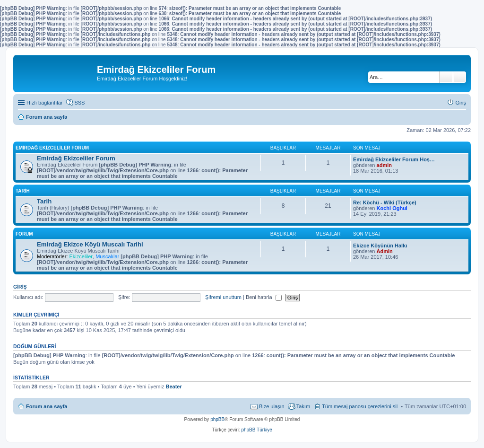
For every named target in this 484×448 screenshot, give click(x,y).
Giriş (20, 287)
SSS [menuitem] (79, 103)
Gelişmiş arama (460, 77)
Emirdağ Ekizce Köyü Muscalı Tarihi (90, 244)
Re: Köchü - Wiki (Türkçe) (385, 202)
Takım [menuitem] (303, 406)
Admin (385, 251)
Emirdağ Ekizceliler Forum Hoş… (394, 159)
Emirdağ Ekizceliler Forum (52, 148)
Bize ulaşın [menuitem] (272, 406)
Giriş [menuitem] (461, 103)
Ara (446, 77)
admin (384, 165)
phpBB (217, 419)
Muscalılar (107, 256)
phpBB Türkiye (256, 430)
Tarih (23, 191)
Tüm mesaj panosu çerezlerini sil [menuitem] (360, 406)
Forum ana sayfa (47, 406)
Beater (173, 387)
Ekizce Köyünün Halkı (380, 246)
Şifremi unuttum (223, 297)
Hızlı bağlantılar (44, 103)
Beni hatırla (264, 297)
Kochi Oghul (392, 208)
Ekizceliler (81, 256)
